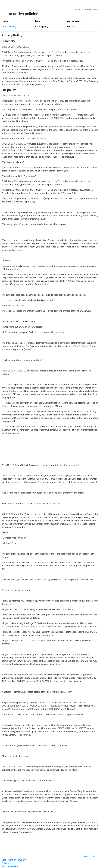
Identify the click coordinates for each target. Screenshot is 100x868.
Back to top (91, 857)
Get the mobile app (11, 866)
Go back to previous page (86, 9)
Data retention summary (14, 860)
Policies (5, 863)
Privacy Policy (9, 26)
